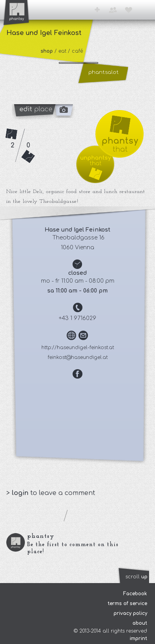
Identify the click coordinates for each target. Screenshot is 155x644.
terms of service (127, 604)
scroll (136, 577)
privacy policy (130, 613)
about (140, 623)
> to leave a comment (51, 493)
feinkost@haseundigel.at (78, 357)
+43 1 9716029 (77, 318)
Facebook (135, 594)
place (36, 109)
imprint (138, 638)
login (21, 493)
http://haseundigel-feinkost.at (78, 348)
